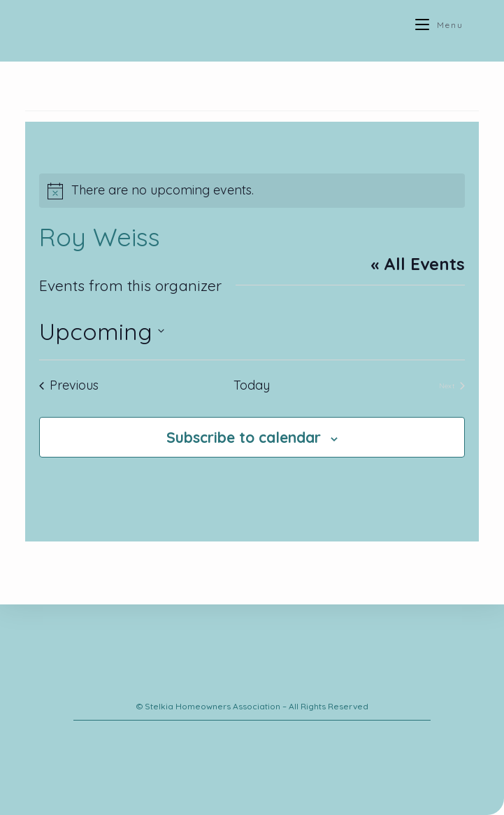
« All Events (418, 264)
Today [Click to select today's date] (252, 385)
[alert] (252, 191)
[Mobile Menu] (439, 25)
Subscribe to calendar (244, 437)
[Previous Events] (69, 386)
